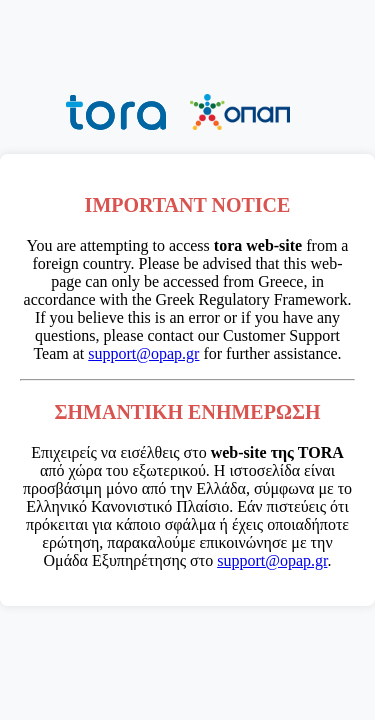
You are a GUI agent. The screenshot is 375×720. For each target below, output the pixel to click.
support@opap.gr (143, 353)
